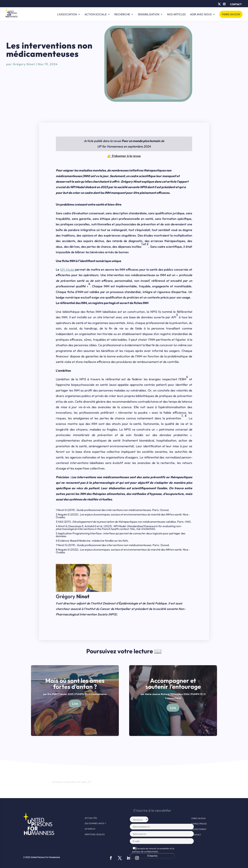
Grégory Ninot (24, 64)
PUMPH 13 (81, 694)
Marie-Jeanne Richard (157, 694)
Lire (75, 704)
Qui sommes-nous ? (95, 823)
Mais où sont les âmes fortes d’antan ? (75, 684)
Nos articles (176, 15)
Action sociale (96, 15)
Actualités (91, 818)
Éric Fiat (52, 694)
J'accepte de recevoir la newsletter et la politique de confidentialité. (153, 850)
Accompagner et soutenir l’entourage (173, 684)
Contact (236, 4)
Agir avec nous (201, 15)
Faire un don (231, 14)
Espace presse (199, 824)
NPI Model (67, 270)
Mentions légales (95, 834)
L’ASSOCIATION (67, 15)
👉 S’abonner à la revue (124, 156)
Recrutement (199, 829)
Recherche (122, 15)
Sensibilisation (149, 15)
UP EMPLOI (90, 829)
